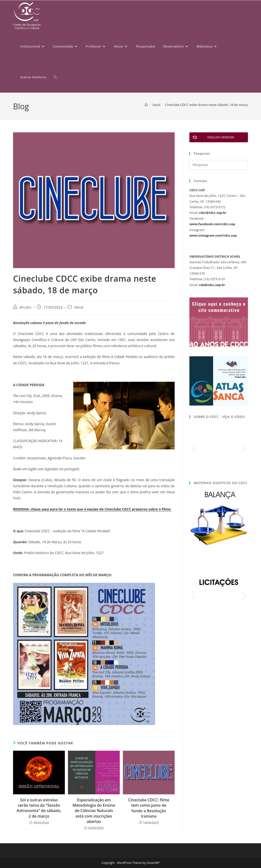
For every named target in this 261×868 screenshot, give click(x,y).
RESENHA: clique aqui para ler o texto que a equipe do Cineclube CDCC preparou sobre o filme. (92, 509)
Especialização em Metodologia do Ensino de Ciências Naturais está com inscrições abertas (94, 811)
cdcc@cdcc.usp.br (213, 213)
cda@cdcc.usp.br (212, 285)
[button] (193, 447)
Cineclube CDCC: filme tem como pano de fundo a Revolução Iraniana (149, 808)
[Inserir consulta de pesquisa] (219, 165)
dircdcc (26, 307)
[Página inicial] (146, 105)
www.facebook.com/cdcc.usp (212, 224)
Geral (79, 307)
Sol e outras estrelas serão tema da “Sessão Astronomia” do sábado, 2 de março (39, 808)
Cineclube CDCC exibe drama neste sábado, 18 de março (206, 105)
